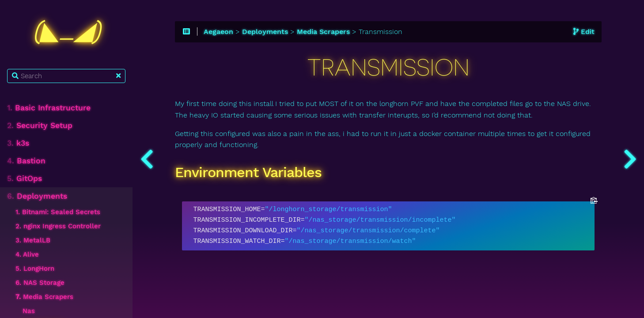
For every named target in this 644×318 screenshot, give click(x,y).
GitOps (25, 178)
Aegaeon (218, 32)
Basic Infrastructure (49, 108)
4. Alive (27, 254)
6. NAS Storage (40, 283)
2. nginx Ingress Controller (58, 226)
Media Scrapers (44, 297)
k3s (18, 143)
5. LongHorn (35, 269)
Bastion (26, 161)
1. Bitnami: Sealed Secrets (58, 212)
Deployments (37, 196)
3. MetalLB (33, 240)
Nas (29, 311)
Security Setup (40, 125)
